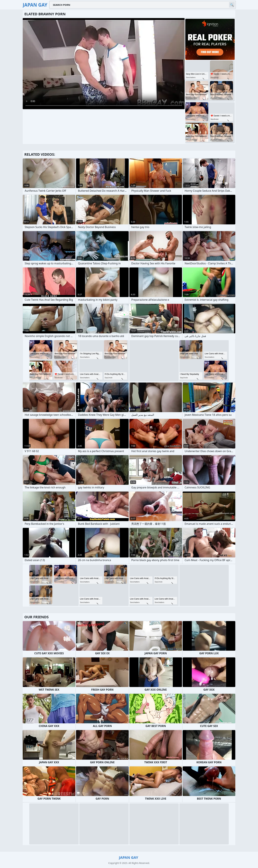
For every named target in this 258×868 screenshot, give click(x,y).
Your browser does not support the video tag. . (104, 64)
